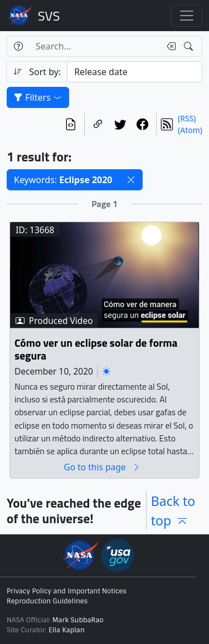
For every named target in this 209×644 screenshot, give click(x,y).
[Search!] (190, 46)
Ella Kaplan (67, 630)
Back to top (173, 511)
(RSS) (187, 118)
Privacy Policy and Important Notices (67, 591)
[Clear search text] (169, 46)
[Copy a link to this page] (98, 124)
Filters (38, 97)
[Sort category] (135, 72)
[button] (131, 180)
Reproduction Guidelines (47, 601)
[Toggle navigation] (187, 16)
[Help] (18, 46)
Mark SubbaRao (78, 620)
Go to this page (102, 467)
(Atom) (190, 130)
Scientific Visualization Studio (49, 16)
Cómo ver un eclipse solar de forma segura (96, 350)
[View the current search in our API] (71, 124)
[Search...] (95, 46)
